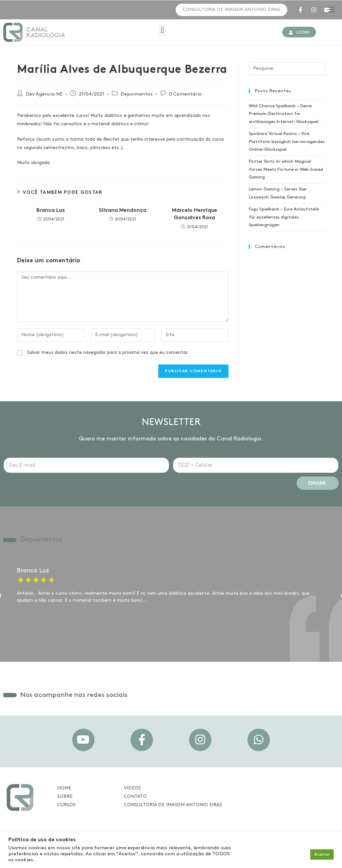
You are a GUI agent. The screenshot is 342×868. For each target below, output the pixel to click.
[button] (162, 31)
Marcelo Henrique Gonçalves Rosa (195, 215)
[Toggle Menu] (332, 9)
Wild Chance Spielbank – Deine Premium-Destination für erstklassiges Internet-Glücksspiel (284, 115)
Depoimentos (137, 95)
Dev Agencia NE (44, 95)
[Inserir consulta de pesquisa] (287, 69)
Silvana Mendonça (123, 211)
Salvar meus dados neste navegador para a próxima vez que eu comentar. (108, 353)
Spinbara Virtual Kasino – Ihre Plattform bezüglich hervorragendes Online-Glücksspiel (287, 143)
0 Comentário (185, 95)
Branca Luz (51, 211)
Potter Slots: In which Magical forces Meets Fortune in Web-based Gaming (286, 170)
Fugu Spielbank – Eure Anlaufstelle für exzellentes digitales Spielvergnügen (284, 218)
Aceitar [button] (322, 854)
